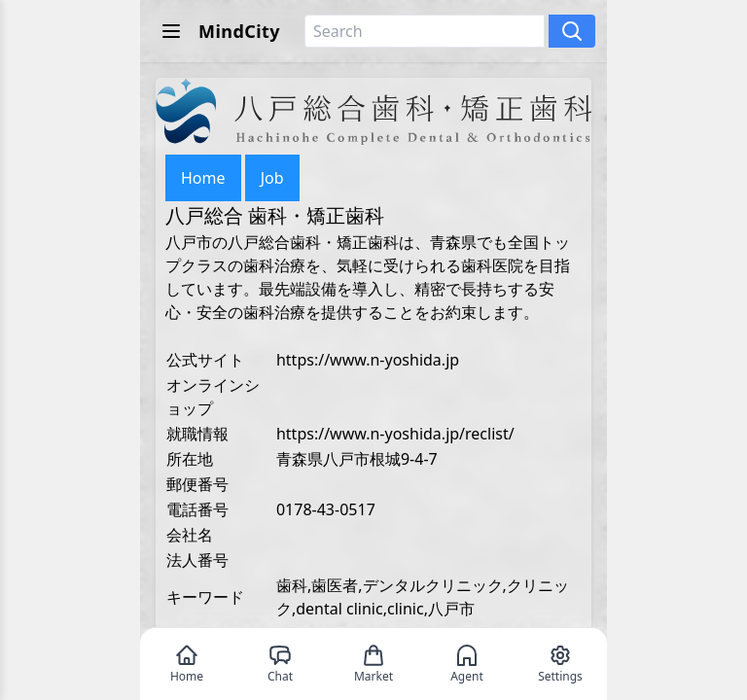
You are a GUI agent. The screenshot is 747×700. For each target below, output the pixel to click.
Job (272, 178)
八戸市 (451, 609)
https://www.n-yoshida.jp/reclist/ (395, 434)
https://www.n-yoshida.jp (368, 360)
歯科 (292, 585)
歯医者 (335, 585)
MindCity (239, 31)
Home (203, 178)
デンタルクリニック (433, 585)
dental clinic (339, 609)
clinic (406, 609)
